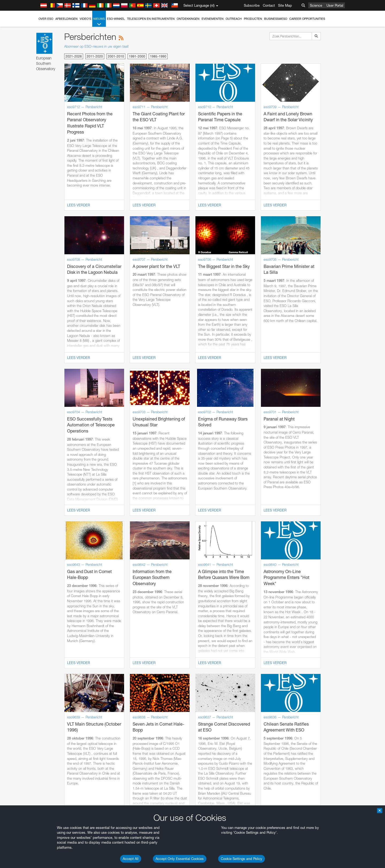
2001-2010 (116, 56)
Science (316, 5)
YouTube (50, 597)
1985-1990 (158, 56)
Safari (59, 711)
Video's (85, 19)
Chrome (61, 696)
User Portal (335, 5)
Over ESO (46, 19)
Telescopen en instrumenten (151, 19)
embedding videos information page (87, 607)
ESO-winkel (116, 19)
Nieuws (99, 22)
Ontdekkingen (188, 19)
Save (56, 789)
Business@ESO (276, 19)
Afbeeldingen (66, 19)
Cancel (82, 789)
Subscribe (252, 5)
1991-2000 (137, 56)
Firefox (59, 706)
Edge (58, 700)
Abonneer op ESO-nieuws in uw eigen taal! (96, 46)
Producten (253, 19)
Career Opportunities (307, 19)
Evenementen (213, 19)
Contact (269, 5)
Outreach (234, 19)
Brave (59, 691)
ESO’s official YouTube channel (164, 597)
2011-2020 (95, 56)
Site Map (285, 5)
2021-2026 (74, 56)
